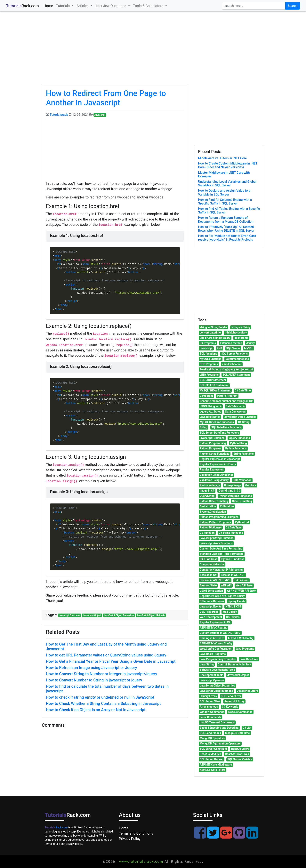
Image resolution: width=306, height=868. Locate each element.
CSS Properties (209, 612)
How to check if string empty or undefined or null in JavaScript (100, 697)
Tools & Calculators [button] (149, 6)
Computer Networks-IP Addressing (221, 570)
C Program (206, 396)
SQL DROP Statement (213, 380)
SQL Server (233, 348)
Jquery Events (237, 601)
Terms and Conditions (136, 833)
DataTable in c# (235, 406)
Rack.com (56, 827)
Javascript (100, 115)
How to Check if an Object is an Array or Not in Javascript (96, 710)
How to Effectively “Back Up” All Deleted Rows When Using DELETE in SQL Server (226, 229)
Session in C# (208, 575)
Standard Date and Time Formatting (222, 554)
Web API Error (244, 585)
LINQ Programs (209, 375)
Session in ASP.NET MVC (215, 580)
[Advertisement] (153, 52)
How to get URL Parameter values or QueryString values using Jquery (106, 655)
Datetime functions (237, 359)
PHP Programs (209, 364)
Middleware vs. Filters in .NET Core (222, 158)
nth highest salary (236, 333)
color (106, 264)
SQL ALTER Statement (236, 375)
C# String (244, 422)
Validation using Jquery (214, 480)
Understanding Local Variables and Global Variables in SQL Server (227, 183)
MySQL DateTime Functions (217, 422)
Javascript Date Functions (240, 417)
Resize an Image (210, 485)
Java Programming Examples (218, 659)
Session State (208, 585)
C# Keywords (230, 707)
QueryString (207, 496)
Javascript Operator (212, 680)
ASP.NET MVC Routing (214, 628)
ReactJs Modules (210, 754)
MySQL (249, 348)
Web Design (230, 612)
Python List (242, 522)
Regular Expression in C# (215, 622)
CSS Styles (233, 617)
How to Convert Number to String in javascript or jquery (94, 680)
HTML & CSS (234, 607)
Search (293, 6)
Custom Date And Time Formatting (221, 549)
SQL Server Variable (240, 759)
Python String (238, 443)
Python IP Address (233, 559)
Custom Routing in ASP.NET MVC (220, 633)
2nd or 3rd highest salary (215, 338)
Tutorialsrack (59, 115)
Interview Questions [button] (111, 6)
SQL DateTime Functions (227, 427)
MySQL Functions (211, 359)
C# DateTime (243, 390)
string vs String (241, 327)
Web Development (211, 617)
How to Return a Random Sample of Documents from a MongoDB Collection (226, 220)
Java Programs (245, 649)
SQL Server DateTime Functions (219, 433)
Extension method (231, 343)
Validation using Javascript (216, 475)
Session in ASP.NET (233, 575)
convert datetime (210, 333)
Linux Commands (210, 717)
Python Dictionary (211, 527)
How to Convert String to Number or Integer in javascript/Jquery (101, 674)
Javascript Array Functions (216, 543)
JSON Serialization (211, 591)
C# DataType (234, 527)
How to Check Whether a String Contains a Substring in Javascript (103, 703)
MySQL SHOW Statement (215, 390)
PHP (219, 348)
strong (158, 264)
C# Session (242, 580)
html (58, 256)
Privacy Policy (130, 839)
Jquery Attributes (211, 412)
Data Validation (242, 480)
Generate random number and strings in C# (226, 401)
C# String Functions (231, 533)
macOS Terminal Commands (217, 722)
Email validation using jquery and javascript (226, 369)
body (58, 260)
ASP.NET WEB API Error (241, 591)
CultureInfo (227, 506)
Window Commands (212, 712)
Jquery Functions (239, 438)
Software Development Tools (217, 670)
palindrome (241, 338)
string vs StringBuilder (214, 327)
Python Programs (211, 448)
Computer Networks (212, 564)
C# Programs (208, 343)
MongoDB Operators (212, 738)
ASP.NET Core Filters (213, 770)
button (71, 273)
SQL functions (209, 354)
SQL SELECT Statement (214, 385)
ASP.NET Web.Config (241, 638)
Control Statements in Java (234, 664)
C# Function (207, 533)
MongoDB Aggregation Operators (220, 743)
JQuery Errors (208, 696)
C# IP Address (209, 559)
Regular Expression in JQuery (218, 464)
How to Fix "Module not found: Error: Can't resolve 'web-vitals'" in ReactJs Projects (227, 238)
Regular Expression (212, 470)
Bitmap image (233, 485)
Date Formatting (242, 501)
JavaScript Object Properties (119, 615)
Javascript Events (211, 607)
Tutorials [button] (63, 6)
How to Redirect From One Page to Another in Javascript (106, 98)
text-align (82, 260)
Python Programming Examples (219, 517)
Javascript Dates (210, 417)
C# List (247, 728)
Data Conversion (235, 412)
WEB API (226, 585)
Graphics (251, 485)
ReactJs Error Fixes (237, 754)
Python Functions (236, 448)
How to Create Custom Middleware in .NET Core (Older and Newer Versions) (228, 165)
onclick (83, 273)
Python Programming (213, 443)
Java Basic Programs (213, 654)
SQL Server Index (210, 733)
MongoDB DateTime (237, 733)
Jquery (250, 343)
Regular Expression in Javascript (220, 459)
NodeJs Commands (240, 712)
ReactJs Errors (240, 749)
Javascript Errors (248, 691)
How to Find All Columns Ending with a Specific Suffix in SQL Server (225, 202)
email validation (232, 364)
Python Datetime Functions (235, 496)
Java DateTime (249, 659)
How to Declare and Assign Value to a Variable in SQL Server (224, 192)
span (85, 264)
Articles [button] (83, 6)
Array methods (209, 707)
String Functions (243, 454)
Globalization (208, 506)
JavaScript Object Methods (151, 615)
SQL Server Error (231, 696)
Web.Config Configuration (216, 649)
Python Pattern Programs (215, 522)
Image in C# (207, 491)
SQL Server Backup (212, 759)
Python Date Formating (214, 501)
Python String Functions (215, 454)
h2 (59, 264)
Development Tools (212, 675)
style (67, 260)
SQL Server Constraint (213, 749)
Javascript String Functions (217, 538)
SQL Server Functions (234, 354)
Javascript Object (92, 615)
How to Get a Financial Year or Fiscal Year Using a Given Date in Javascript (111, 661)
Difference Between (212, 601)
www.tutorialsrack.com (141, 861)
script (71, 285)
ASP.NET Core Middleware (216, 765)
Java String (207, 664)
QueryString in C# (229, 491)
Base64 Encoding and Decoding (219, 728)
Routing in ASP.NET (212, 638)
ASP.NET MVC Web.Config (216, 643)
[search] (254, 6)
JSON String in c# (211, 406)
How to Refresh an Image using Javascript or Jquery (91, 668)
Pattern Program (227, 396)
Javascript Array (234, 701)
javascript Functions (70, 615)
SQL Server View (210, 701)
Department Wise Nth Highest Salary (222, 596)
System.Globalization (213, 512)
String (204, 427)
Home (49, 5)
